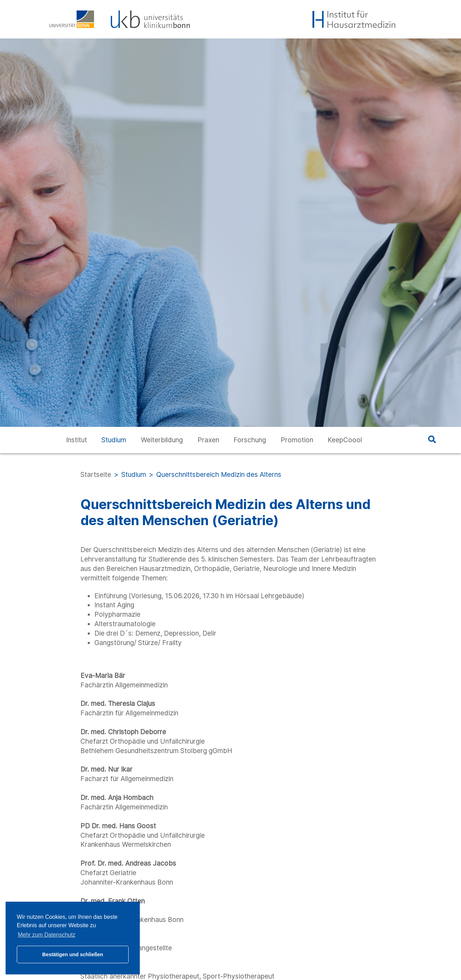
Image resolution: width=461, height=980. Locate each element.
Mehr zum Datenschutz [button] (47, 935)
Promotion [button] (297, 440)
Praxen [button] (208, 440)
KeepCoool (345, 440)
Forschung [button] (250, 440)
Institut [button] (77, 440)
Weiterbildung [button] (162, 440)
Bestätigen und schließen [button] (73, 954)
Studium (134, 474)
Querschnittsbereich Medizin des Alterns (219, 474)
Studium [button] (114, 440)
